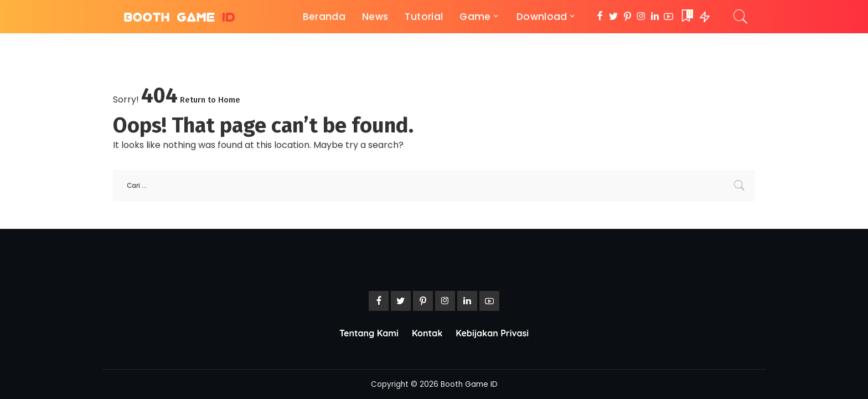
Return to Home (210, 100)
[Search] (741, 17)
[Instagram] (641, 17)
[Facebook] (600, 17)
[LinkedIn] (655, 17)
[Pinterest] (627, 17)
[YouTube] (668, 17)
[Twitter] (614, 17)
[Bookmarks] (686, 17)
